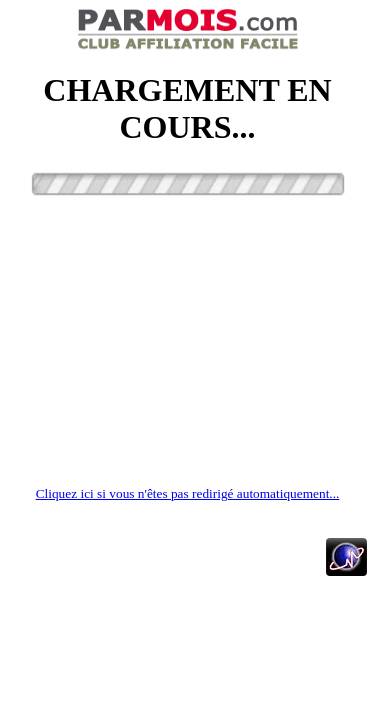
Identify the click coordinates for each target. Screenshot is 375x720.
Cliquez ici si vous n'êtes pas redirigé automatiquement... (188, 493)
